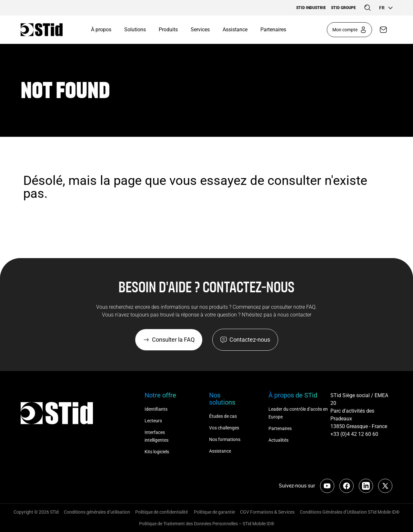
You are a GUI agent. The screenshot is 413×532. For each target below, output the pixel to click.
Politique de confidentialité (162, 512)
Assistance (235, 30)
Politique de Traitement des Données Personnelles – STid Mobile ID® (207, 524)
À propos (101, 30)
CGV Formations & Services (267, 512)
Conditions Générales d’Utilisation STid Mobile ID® (350, 512)
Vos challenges (224, 428)
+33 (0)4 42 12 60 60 (354, 434)
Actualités (278, 440)
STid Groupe (343, 8)
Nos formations (225, 439)
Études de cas (223, 416)
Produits (168, 30)
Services (200, 30)
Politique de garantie (214, 512)
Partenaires (273, 30)
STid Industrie (311, 8)
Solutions (135, 30)
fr (386, 8)
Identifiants (156, 409)
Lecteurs (153, 421)
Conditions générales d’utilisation (97, 512)
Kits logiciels (157, 452)
